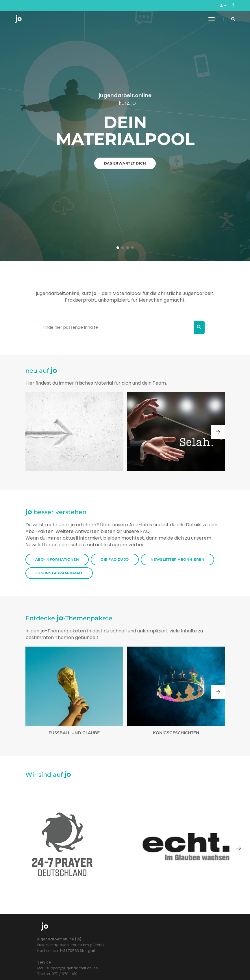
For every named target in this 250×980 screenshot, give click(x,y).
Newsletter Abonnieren (178, 945)
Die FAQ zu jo (115, 945)
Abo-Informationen (57, 945)
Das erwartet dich (125, 356)
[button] (118, 633)
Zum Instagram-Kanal (59, 959)
